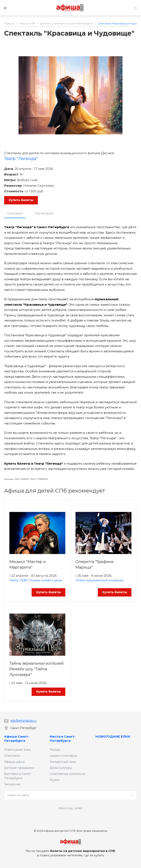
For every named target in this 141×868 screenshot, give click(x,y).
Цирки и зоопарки (63, 756)
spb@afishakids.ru (23, 721)
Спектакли (12, 756)
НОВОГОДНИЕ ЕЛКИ (113, 736)
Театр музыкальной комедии (99, 580)
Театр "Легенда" (21, 159)
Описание (15, 213)
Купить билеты (21, 200)
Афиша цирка (14, 762)
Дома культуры (61, 768)
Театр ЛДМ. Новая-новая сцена (36, 580)
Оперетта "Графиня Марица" (95, 565)
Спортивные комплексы (68, 774)
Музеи (55, 780)
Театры (55, 750)
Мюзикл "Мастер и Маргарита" (28, 565)
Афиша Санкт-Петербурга (17, 739)
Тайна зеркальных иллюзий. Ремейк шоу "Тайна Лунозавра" (37, 669)
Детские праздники (19, 768)
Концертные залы (63, 762)
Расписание (44, 213)
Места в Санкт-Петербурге (63, 739)
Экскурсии (12, 784)
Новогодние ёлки (17, 750)
